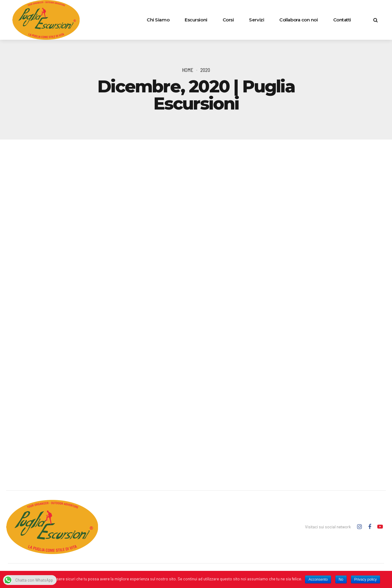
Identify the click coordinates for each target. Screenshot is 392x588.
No (341, 579)
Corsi (228, 20)
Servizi (256, 20)
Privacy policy (366, 579)
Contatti (342, 20)
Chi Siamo (158, 20)
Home (188, 70)
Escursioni (196, 20)
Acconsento (318, 579)
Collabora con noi (298, 20)
